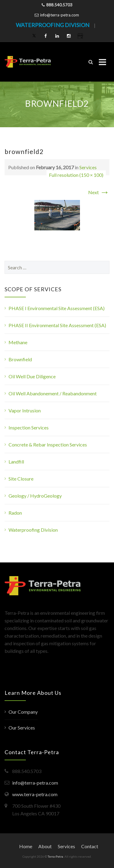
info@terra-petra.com (60, 15)
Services (88, 167)
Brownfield (20, 359)
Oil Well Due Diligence (32, 376)
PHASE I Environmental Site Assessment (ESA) (57, 308)
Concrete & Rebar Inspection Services (48, 444)
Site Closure (21, 479)
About (45, 846)
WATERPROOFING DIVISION (53, 25)
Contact (90, 846)
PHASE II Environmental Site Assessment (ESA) (57, 325)
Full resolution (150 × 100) (76, 175)
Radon (15, 513)
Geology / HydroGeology (35, 496)
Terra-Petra (55, 856)
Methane (18, 342)
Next (99, 192)
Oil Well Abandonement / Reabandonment (53, 393)
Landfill (16, 462)
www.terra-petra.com (35, 794)
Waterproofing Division (33, 530)
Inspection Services (29, 427)
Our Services (22, 728)
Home (26, 846)
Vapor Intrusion (25, 410)
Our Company (23, 712)
